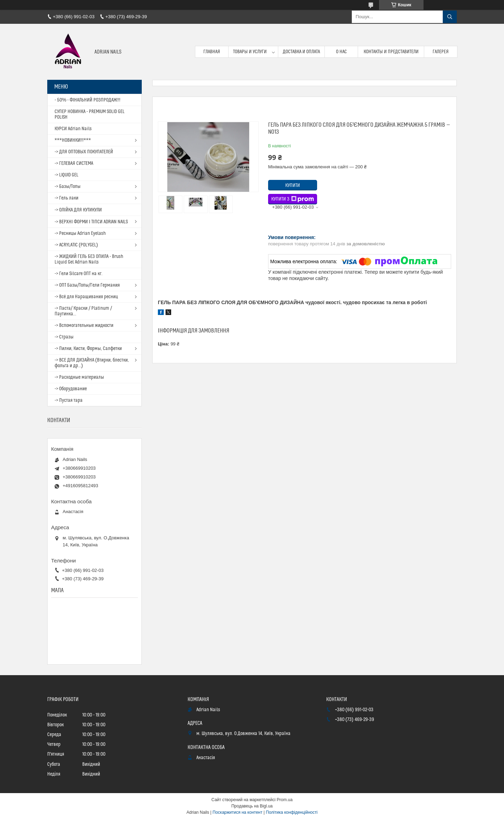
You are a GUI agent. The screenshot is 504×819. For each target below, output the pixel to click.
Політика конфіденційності (292, 812)
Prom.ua (285, 800)
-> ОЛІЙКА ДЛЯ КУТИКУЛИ (78, 210)
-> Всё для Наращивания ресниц (86, 297)
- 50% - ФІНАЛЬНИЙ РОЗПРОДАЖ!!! (87, 100)
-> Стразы (64, 337)
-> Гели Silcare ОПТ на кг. (79, 274)
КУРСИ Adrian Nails (73, 129)
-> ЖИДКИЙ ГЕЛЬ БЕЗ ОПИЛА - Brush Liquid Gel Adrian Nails (89, 259)
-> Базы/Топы (68, 187)
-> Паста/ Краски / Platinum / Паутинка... (83, 311)
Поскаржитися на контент (237, 812)
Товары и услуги (250, 52)
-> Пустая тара (69, 400)
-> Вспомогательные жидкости (84, 325)
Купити (293, 185)
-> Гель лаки (66, 198)
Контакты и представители (391, 52)
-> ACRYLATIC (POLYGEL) (76, 245)
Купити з (293, 199)
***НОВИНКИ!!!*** (73, 140)
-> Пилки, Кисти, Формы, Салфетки (88, 349)
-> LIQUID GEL (66, 175)
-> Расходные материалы (79, 377)
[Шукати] (450, 17)
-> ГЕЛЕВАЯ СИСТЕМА (74, 163)
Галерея (441, 52)
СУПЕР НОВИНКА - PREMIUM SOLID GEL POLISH (90, 114)
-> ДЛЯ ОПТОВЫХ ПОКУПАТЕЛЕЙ (84, 152)
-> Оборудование (71, 389)
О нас (341, 52)
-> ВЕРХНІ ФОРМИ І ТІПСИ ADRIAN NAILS (91, 222)
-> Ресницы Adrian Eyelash (80, 233)
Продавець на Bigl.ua (252, 806)
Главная (212, 52)
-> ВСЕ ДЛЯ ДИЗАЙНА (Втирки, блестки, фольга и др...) (92, 363)
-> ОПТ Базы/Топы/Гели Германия (87, 285)
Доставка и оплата (301, 52)
